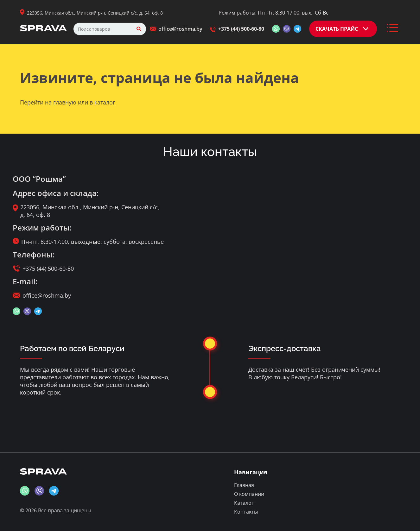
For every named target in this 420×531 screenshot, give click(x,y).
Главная (244, 485)
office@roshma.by (180, 29)
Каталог (244, 503)
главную (65, 102)
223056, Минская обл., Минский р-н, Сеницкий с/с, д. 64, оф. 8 (95, 13)
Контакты (246, 512)
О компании (249, 494)
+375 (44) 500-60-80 (241, 29)
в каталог (102, 102)
